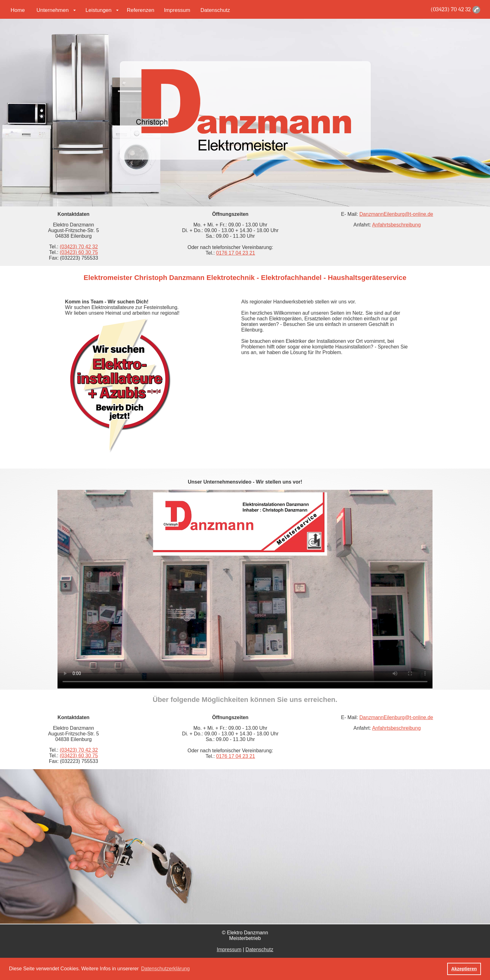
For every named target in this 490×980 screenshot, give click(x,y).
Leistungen (99, 10)
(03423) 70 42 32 (451, 9)
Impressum (177, 10)
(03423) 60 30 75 (79, 252)
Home (18, 10)
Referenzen (141, 10)
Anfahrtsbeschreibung (397, 225)
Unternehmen (53, 10)
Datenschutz (215, 10)
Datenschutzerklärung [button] (165, 969)
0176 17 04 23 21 (236, 253)
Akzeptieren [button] (464, 969)
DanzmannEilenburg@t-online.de (396, 214)
